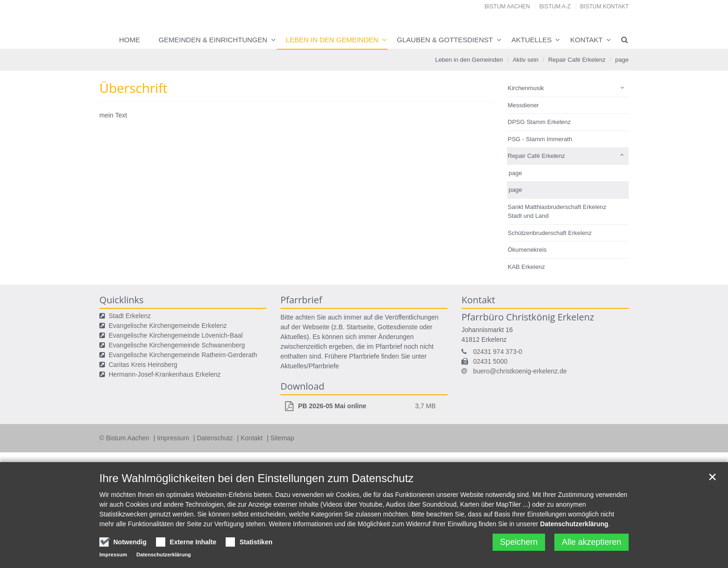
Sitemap (282, 438)
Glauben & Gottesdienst (445, 40)
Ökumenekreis (527, 250)
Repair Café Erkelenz (577, 60)
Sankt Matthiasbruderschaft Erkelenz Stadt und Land (557, 212)
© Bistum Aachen (125, 438)
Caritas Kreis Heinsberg (143, 365)
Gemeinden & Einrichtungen (213, 40)
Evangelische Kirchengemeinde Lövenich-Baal (176, 335)
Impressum (174, 438)
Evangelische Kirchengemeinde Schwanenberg (177, 345)
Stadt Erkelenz (130, 316)
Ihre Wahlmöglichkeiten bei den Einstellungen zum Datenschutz (257, 478)
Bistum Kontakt (604, 7)
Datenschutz (216, 438)
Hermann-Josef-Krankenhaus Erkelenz (165, 374)
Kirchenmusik (526, 88)
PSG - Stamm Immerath (540, 139)
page (622, 60)
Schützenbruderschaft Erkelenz (550, 233)
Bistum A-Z (555, 7)
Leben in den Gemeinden (332, 40)
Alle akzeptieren (591, 542)
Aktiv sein (526, 60)
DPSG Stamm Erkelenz (539, 122)
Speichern (519, 542)
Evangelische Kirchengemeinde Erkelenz (168, 326)
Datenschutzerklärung (574, 524)
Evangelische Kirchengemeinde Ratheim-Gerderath (183, 355)
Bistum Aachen (507, 7)
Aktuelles (532, 40)
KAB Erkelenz (526, 267)
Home (129, 40)
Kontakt (586, 40)
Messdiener (523, 105)
